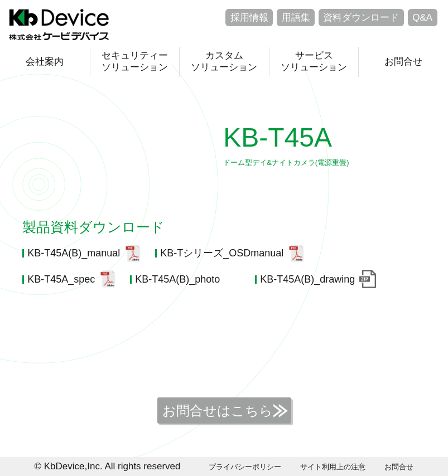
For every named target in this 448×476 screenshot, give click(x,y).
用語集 (296, 18)
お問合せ (403, 62)
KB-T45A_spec (61, 279)
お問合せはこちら (218, 411)
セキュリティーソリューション (135, 61)
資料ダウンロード (361, 18)
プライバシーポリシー (245, 467)
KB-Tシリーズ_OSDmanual (222, 253)
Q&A (422, 18)
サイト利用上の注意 (333, 467)
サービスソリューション (314, 61)
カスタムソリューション (224, 61)
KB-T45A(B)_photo (177, 279)
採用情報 (249, 18)
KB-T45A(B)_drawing (307, 279)
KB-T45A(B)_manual (74, 253)
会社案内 (45, 62)
